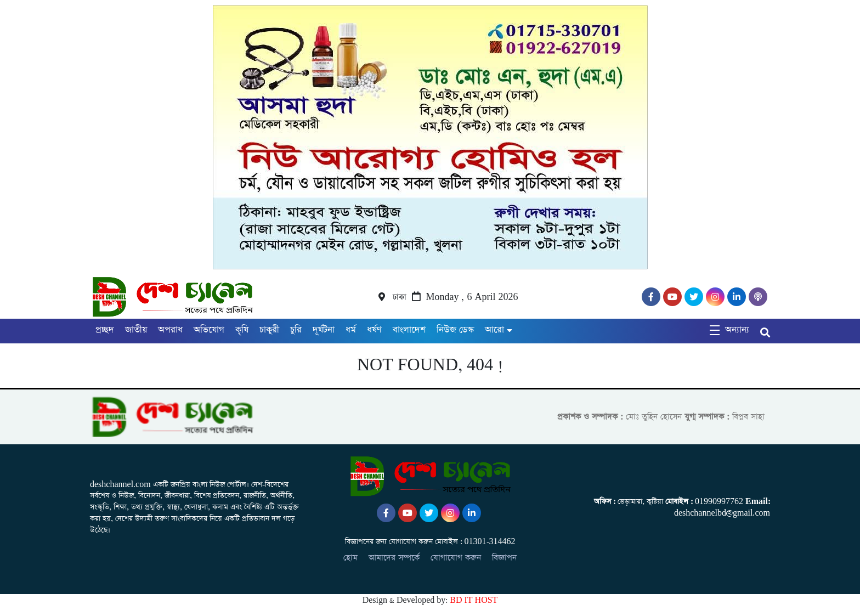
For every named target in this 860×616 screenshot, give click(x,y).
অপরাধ (170, 330)
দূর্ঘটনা (324, 330)
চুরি (296, 330)
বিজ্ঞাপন (504, 558)
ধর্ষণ (374, 330)
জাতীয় (136, 330)
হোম (350, 558)
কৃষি (242, 330)
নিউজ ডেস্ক (455, 330)
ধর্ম (351, 330)
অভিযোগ (209, 330)
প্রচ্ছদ (105, 330)
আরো (494, 330)
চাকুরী (269, 330)
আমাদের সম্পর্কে (394, 558)
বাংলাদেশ (409, 330)
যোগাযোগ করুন (456, 558)
